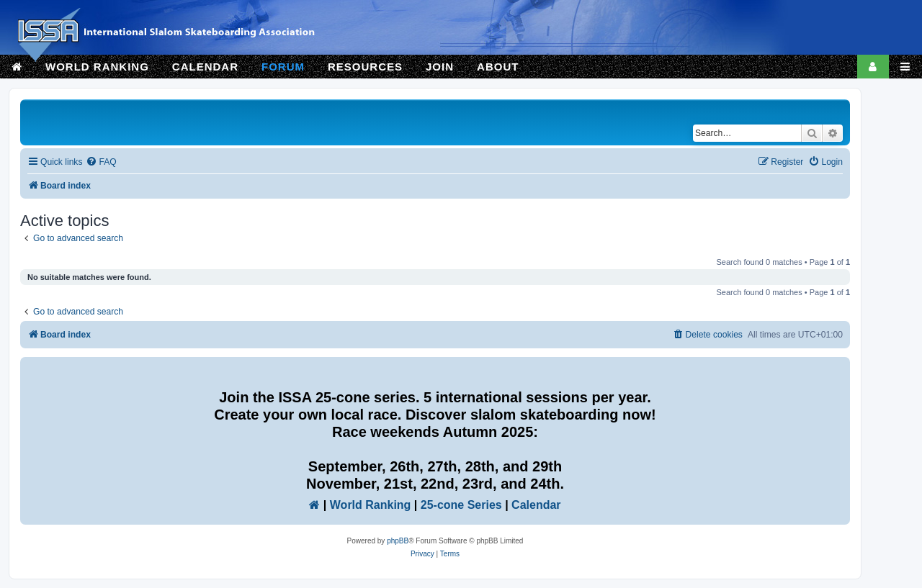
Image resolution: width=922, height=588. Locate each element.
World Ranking (371, 505)
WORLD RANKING (97, 67)
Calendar (536, 505)
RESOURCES (365, 67)
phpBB (398, 541)
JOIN (440, 67)
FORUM (283, 67)
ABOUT (498, 67)
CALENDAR (205, 67)
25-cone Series (461, 505)
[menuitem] (101, 162)
